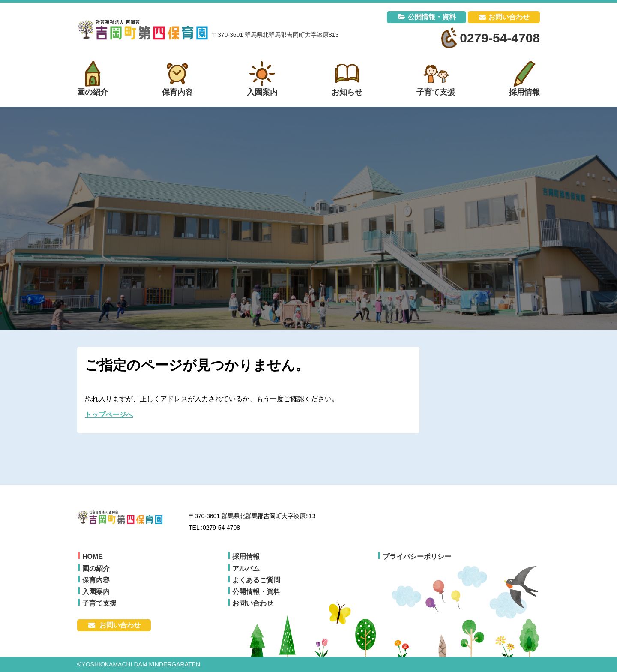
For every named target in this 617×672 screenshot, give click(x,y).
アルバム (246, 568)
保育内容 (96, 580)
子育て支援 (99, 603)
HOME (93, 556)
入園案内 (96, 592)
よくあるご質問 (256, 580)
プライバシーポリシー (417, 556)
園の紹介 (96, 568)
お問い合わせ (509, 17)
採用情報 (246, 556)
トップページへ (109, 415)
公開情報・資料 (432, 17)
